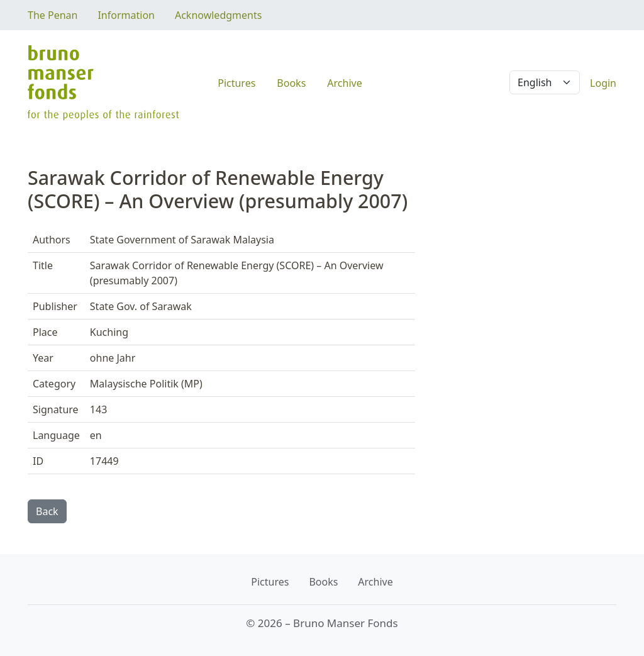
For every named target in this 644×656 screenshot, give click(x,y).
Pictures (236, 83)
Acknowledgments (218, 15)
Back (47, 511)
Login (603, 83)
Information (126, 15)
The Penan (53, 15)
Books (291, 83)
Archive (344, 83)
